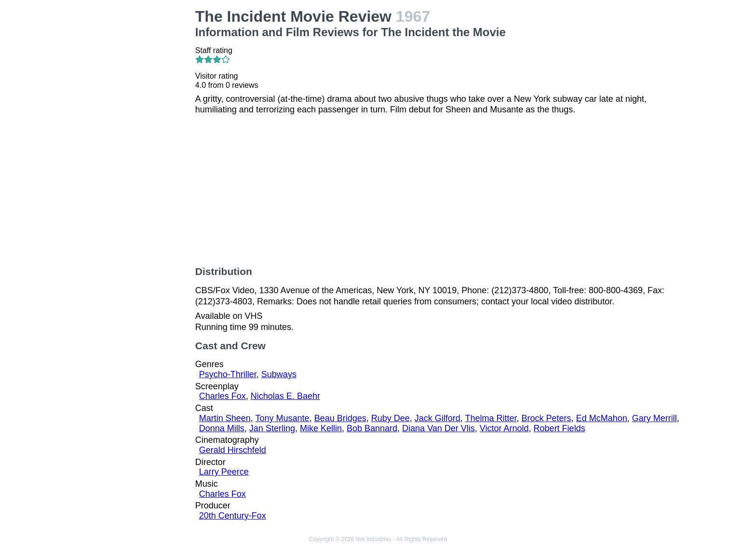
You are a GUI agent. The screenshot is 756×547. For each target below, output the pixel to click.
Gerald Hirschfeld (233, 450)
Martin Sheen (225, 418)
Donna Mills (222, 428)
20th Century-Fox (233, 516)
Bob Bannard (372, 428)
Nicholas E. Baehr (285, 396)
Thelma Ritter (491, 418)
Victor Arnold (504, 428)
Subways (279, 374)
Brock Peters (547, 418)
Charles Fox (223, 396)
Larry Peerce (224, 472)
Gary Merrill (655, 418)
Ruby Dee (391, 418)
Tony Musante (283, 418)
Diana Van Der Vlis (439, 428)
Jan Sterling (272, 428)
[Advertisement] (131, 152)
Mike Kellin (321, 428)
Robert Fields (560, 428)
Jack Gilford (438, 418)
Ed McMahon (602, 418)
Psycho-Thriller (228, 374)
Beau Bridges (340, 418)
